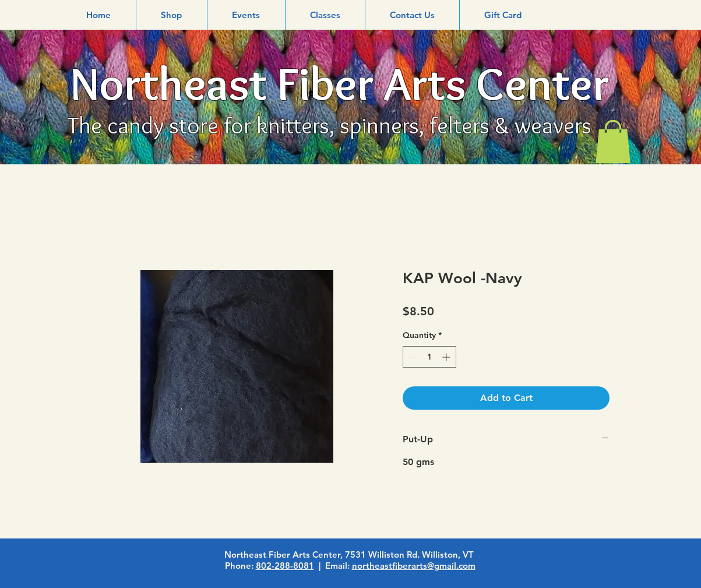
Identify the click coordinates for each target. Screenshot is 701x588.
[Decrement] (412, 357)
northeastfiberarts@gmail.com (414, 566)
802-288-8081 (285, 566)
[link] (613, 142)
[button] (172, 15)
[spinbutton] (429, 357)
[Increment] (447, 357)
